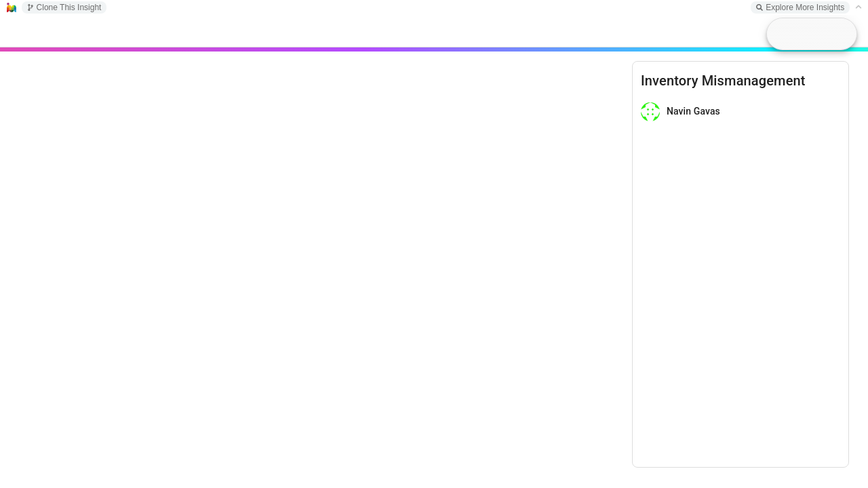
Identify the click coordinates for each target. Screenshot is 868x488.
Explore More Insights (800, 7)
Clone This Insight (64, 7)
